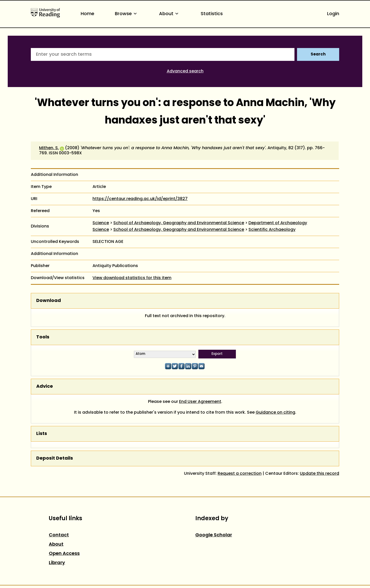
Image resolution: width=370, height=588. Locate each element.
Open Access (64, 554)
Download (49, 301)
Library (57, 563)
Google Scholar (214, 535)
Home (87, 14)
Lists (42, 434)
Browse (127, 14)
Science (101, 223)
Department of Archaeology (278, 223)
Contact (59, 535)
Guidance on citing (275, 413)
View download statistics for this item (132, 278)
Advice (45, 387)
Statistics (212, 14)
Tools (43, 337)
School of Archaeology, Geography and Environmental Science (179, 223)
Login (333, 14)
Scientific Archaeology (272, 230)
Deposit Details (55, 458)
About (170, 14)
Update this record (320, 474)
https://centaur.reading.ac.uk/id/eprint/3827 (140, 199)
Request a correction (240, 474)
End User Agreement (200, 402)
